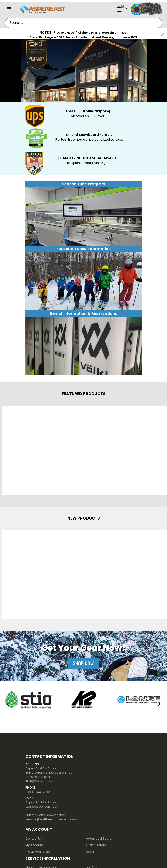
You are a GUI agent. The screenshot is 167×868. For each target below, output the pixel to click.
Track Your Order (38, 852)
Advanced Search (100, 839)
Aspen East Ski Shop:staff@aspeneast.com (42, 804)
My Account (34, 845)
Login (90, 852)
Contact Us (34, 839)
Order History (96, 845)
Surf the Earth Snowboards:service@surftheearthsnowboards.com (56, 817)
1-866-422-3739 (38, 792)
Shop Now (83, 663)
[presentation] (8, 704)
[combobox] (83, 23)
